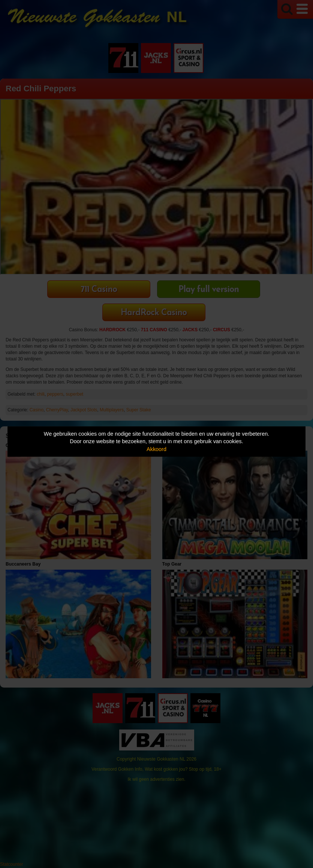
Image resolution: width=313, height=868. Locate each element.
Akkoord (156, 449)
